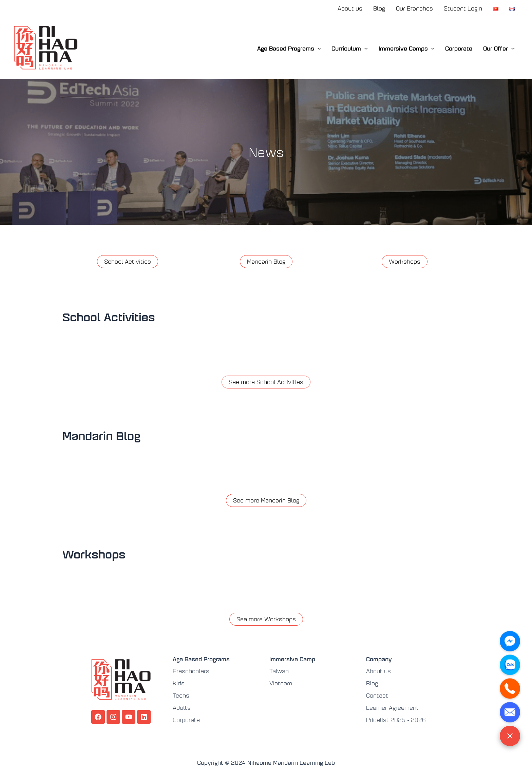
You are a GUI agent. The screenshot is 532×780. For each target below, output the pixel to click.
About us (350, 8)
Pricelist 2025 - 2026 (396, 720)
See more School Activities (266, 382)
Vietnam (281, 683)
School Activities (128, 261)
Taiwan (279, 671)
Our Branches (414, 8)
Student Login (463, 8)
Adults (182, 708)
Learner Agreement (392, 708)
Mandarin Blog (266, 261)
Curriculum (350, 48)
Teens (181, 695)
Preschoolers (191, 671)
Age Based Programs (289, 48)
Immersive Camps (407, 48)
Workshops (405, 261)
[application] (318, 48)
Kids (179, 683)
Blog (379, 8)
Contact (377, 695)
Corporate (459, 48)
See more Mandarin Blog (266, 500)
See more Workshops (266, 619)
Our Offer (499, 48)
